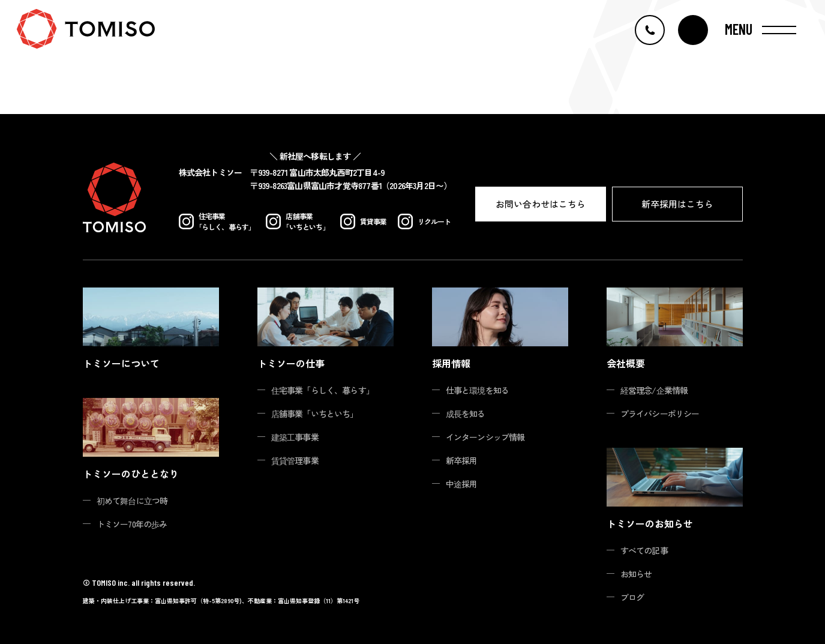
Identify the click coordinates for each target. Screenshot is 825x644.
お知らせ (636, 574)
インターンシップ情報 (485, 437)
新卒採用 (462, 460)
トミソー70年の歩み (132, 524)
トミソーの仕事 (291, 363)
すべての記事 (644, 550)
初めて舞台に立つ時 (132, 501)
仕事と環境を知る (478, 390)
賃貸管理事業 (295, 460)
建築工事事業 (295, 437)
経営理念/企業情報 (654, 390)
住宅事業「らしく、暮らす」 (323, 390)
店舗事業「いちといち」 (315, 414)
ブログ (632, 597)
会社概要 (626, 363)
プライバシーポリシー (660, 414)
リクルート (424, 221)
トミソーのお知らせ (650, 523)
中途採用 (462, 484)
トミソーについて (121, 363)
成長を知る (466, 414)
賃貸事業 (364, 221)
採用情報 (451, 363)
